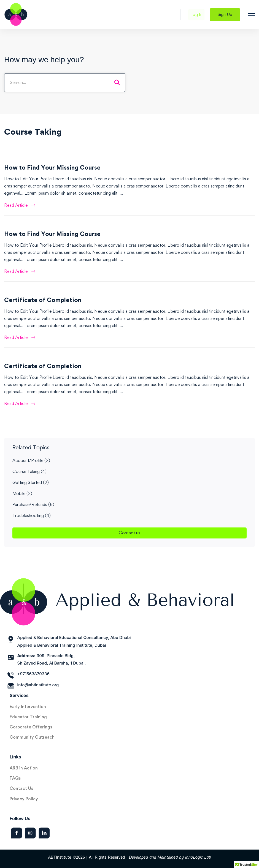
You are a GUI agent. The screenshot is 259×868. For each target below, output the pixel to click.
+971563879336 (33, 674)
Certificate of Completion (43, 300)
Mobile (22, 493)
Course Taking (29, 471)
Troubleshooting (32, 515)
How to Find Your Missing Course (52, 167)
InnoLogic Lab (198, 857)
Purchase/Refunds (33, 504)
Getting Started (31, 482)
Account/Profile (31, 460)
